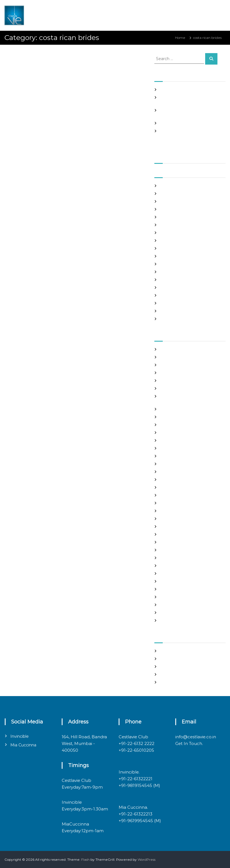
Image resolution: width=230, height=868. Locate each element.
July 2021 (167, 201)
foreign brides (172, 440)
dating (165, 425)
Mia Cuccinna (23, 745)
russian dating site (175, 581)
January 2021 (171, 248)
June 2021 (168, 209)
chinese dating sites (176, 409)
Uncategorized (172, 613)
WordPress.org (172, 682)
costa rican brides (26, 95)
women (166, 620)
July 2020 (168, 295)
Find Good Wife (173, 433)
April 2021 (168, 225)
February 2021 (172, 241)
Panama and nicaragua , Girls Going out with (61, 57)
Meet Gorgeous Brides (179, 542)
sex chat (167, 589)
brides (165, 381)
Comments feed (174, 674)
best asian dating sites (178, 349)
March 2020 (170, 319)
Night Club (169, 550)
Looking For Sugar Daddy (181, 511)
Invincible (20, 736)
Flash (85, 859)
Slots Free (168, 123)
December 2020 (174, 256)
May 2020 (168, 311)
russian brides (171, 573)
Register (167, 651)
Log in (165, 659)
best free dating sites (177, 357)
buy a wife (169, 388)
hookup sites (170, 480)
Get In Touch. (189, 743)
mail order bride (173, 519)
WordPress (147, 859)
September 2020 (175, 280)
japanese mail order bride (181, 487)
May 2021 (168, 217)
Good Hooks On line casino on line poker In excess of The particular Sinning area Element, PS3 (188, 136)
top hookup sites (173, 597)
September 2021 (174, 186)
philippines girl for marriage (183, 566)
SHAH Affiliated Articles (179, 90)
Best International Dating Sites (185, 365)
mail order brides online (180, 527)
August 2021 (170, 194)
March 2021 (169, 233)
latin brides (169, 495)
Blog (164, 373)
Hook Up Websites (175, 472)
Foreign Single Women (179, 456)
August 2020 (171, 288)
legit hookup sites (174, 503)
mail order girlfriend (177, 534)
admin (58, 66)
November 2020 (174, 264)
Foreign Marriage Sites (179, 448)
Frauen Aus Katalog (176, 464)
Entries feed (170, 667)
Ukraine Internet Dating (180, 605)
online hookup (172, 558)
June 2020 (169, 303)
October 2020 (172, 272)
